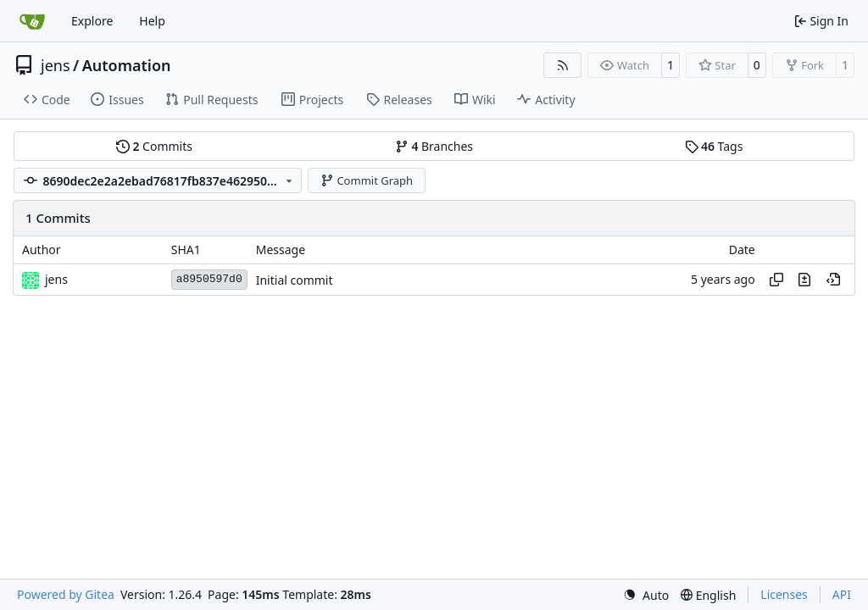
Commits (154, 146)
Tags (714, 146)
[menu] (646, 595)
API (842, 594)
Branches (434, 146)
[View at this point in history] (833, 280)
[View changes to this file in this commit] (804, 280)
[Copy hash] (776, 280)
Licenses (784, 594)
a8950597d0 (209, 279)
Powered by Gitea (66, 594)
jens (56, 65)
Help (152, 21)
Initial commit (295, 280)
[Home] (32, 21)
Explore (92, 21)
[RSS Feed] (563, 65)
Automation (127, 65)
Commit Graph (367, 180)
